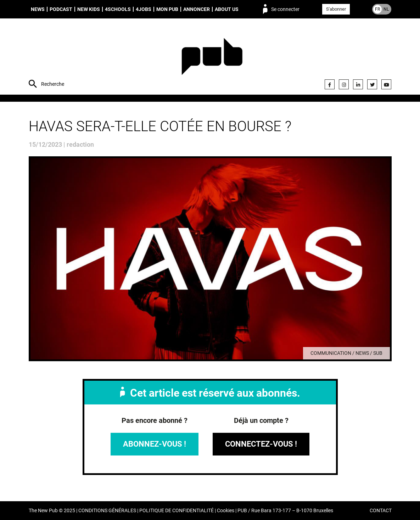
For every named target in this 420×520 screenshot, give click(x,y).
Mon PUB (167, 9)
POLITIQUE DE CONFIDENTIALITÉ (177, 511)
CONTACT (381, 511)
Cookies (226, 511)
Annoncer (197, 9)
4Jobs (144, 9)
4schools (118, 9)
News (38, 9)
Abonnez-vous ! (155, 444)
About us (227, 9)
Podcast (61, 9)
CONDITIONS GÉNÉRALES (107, 511)
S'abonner (336, 9)
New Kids (89, 9)
